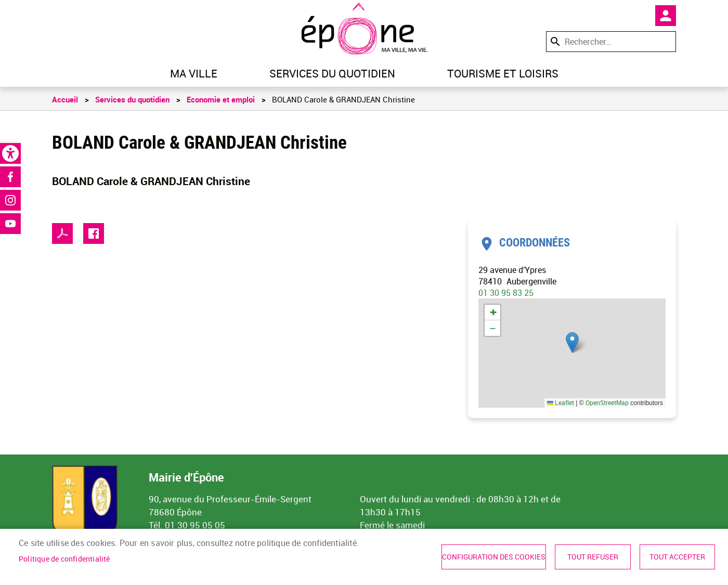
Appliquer (554, 41)
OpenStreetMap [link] (607, 402)
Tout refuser (593, 557)
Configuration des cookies (494, 557)
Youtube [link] (10, 224)
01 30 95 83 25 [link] (506, 293)
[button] (572, 342)
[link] (10, 153)
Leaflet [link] (561, 402)
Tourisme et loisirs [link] (503, 73)
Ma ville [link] (194, 73)
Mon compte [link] (666, 16)
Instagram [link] (10, 200)
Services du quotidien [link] (332, 73)
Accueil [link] (65, 99)
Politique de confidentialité (64, 559)
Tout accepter (677, 557)
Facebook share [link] (94, 233)
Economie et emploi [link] (221, 99)
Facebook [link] (10, 177)
